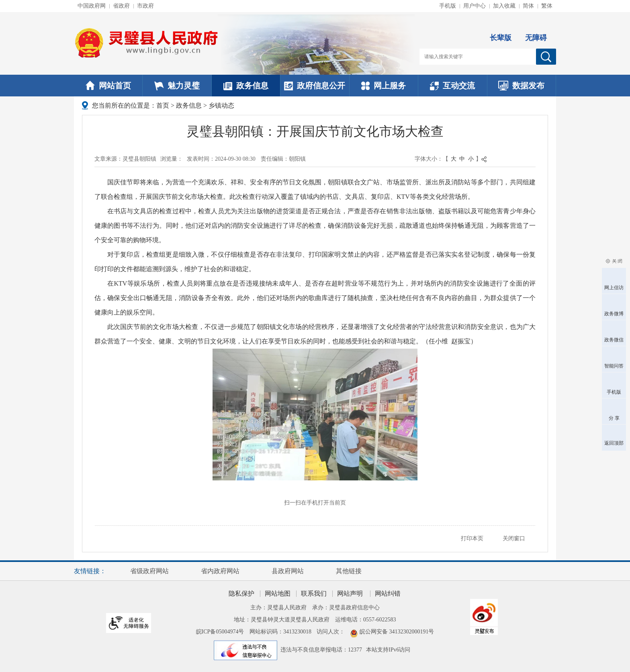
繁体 (547, 6)
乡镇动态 (221, 105)
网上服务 (384, 86)
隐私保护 (241, 593)
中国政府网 (92, 6)
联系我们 (314, 593)
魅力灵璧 (177, 86)
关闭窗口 (514, 538)
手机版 (448, 6)
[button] (501, 31)
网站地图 (278, 593)
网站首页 (108, 86)
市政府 (145, 6)
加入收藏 (504, 6)
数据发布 (521, 86)
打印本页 (472, 538)
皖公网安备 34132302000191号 (397, 632)
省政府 (121, 6)
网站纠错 (388, 593)
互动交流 (452, 86)
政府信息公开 (315, 86)
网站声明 (350, 593)
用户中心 (475, 6)
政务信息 (246, 86)
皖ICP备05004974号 (220, 632)
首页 (163, 105)
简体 (528, 6)
